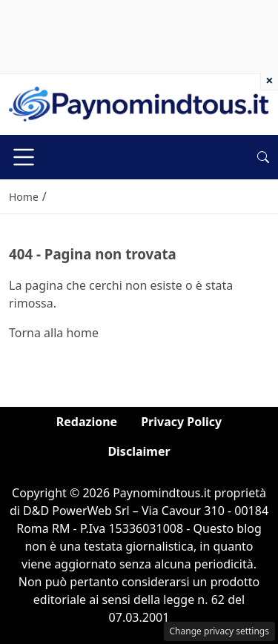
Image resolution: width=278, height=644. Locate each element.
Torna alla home (54, 333)
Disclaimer (139, 451)
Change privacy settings (220, 631)
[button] (263, 157)
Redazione (87, 422)
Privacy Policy (181, 422)
